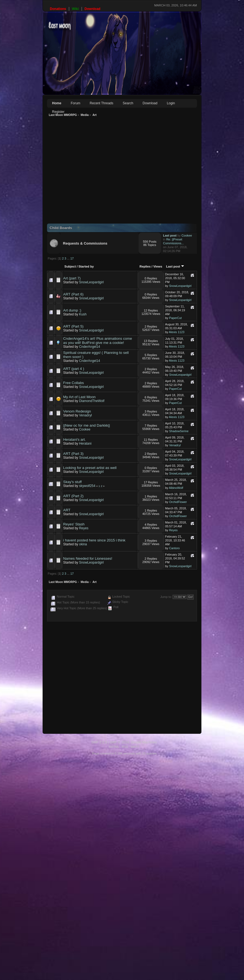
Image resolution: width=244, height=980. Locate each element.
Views (158, 266)
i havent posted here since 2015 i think (94, 540)
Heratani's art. (74, 440)
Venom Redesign (77, 411)
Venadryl (85, 415)
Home (57, 103)
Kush (83, 314)
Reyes (84, 528)
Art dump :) (72, 310)
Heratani (85, 444)
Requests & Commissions (85, 243)
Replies (145, 266)
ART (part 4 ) (74, 369)
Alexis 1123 (177, 332)
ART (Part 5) (73, 326)
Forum (76, 103)
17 (72, 258)
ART (67, 510)
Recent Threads (101, 103)
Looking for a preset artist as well (90, 468)
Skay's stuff (72, 482)
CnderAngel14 (90, 347)
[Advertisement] (76, 172)
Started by (86, 266)
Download (150, 103)
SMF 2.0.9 (61, 742)
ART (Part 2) (73, 496)
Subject (70, 266)
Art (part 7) (72, 278)
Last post (175, 266)
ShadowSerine (179, 431)
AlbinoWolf (176, 488)
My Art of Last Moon (79, 397)
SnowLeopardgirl (91, 282)
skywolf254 (87, 486)
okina (83, 544)
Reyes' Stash (74, 524)
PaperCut (175, 318)
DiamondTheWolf (92, 401)
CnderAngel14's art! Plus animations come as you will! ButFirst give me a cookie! (98, 341)
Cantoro (174, 548)
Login (171, 103)
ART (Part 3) (73, 454)
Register (58, 112)
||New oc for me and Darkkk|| (86, 425)
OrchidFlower (178, 502)
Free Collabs (73, 383)
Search (128, 103)
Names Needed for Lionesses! (88, 558)
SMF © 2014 (81, 742)
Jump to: (166, 597)
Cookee (187, 235)
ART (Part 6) (73, 294)
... (69, 258)
